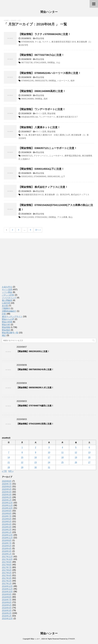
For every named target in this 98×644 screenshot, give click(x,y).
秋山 (71, 217)
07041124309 (27, 217)
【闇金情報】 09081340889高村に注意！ (42, 91)
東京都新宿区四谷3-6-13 (32, 195)
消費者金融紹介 (9, 311)
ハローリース (63, 81)
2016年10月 (7, 592)
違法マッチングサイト (12, 316)
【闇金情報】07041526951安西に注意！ (35, 424)
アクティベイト (41, 156)
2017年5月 (7, 573)
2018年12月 (7, 535)
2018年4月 (7, 548)
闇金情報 (40, 38)
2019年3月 (7, 527)
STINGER (71, 639)
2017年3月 (7, 578)
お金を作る (7, 287)
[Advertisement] (21, 265)
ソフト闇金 (7, 292)
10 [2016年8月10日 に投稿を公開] (49, 452)
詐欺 (4, 314)
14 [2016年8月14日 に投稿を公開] (9, 457)
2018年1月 (7, 554)
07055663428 (27, 42)
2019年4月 (7, 524)
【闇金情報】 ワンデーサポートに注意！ (42, 109)
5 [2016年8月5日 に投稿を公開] (76, 447)
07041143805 (40, 63)
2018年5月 (7, 546)
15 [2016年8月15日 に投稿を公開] (22, 457)
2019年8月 (7, 513)
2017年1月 (7, 584)
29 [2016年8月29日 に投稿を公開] (22, 467)
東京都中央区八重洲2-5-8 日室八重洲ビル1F (49, 135)
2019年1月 (7, 532)
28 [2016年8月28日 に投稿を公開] (9, 467)
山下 (63, 176)
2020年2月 (7, 497)
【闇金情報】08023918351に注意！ (33, 351)
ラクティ (46, 42)
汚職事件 (6, 308)
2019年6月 (7, 519)
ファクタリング (9, 298)
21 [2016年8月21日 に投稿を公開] (9, 462)
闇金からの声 (8, 319)
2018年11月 (7, 538)
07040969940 (40, 176)
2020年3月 (7, 495)
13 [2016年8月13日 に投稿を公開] (89, 452)
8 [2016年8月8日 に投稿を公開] (22, 452)
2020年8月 (7, 481)
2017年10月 (7, 559)
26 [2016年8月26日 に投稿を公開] (76, 462)
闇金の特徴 (7, 322)
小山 (58, 63)
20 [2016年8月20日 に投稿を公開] (89, 457)
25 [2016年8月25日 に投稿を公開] (62, 462)
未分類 (5, 306)
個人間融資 (7, 300)
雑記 (4, 335)
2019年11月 (7, 505)
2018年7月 (7, 543)
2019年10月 (7, 508)
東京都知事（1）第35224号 (57, 195)
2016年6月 (7, 602)
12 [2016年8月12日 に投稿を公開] (76, 452)
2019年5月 (7, 522)
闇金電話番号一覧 (10, 333)
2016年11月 (7, 589)
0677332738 (27, 63)
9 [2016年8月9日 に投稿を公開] (36, 452)
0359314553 (27, 176)
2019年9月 (7, 511)
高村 (46, 99)
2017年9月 (7, 562)
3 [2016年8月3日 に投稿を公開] (49, 447)
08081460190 (54, 176)
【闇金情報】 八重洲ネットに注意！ (39, 127)
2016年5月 (7, 605)
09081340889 (27, 99)
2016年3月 (7, 610)
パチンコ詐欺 (8, 295)
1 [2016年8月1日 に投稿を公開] (22, 447)
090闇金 (51, 63)
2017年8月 (7, 565)
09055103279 (41, 81)
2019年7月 (7, 516)
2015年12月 (7, 619)
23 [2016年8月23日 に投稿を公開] (36, 462)
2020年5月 (7, 489)
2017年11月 (7, 557)
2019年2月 (7, 530)
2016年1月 (7, 616)
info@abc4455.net (29, 117)
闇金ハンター (49, 12)
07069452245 (27, 81)
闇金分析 (6, 325)
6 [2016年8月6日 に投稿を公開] (89, 447)
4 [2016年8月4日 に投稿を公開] (62, 447)
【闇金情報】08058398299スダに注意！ (35, 388)
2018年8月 (7, 540)
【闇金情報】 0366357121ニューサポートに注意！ (48, 148)
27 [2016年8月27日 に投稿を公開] (89, 462)
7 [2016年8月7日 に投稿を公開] (9, 452)
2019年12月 (7, 503)
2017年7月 (7, 567)
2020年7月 (7, 484)
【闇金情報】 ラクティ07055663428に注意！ (45, 34)
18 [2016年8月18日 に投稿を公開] (62, 457)
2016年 (14, 20)
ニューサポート (56, 156)
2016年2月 (7, 613)
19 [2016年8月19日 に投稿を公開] (76, 457)
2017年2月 (7, 581)
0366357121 (27, 156)
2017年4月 (7, 575)
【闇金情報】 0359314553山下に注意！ (41, 169)
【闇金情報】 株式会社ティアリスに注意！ (43, 187)
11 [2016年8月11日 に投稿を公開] (62, 452)
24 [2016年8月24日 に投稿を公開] (49, 462)
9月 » (11, 471)
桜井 (73, 81)
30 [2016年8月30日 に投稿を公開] (36, 467)
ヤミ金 (38, 42)
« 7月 (4, 471)
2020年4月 (7, 492)
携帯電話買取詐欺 (73, 156)
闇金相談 (6, 330)
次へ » (38, 230)
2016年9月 (7, 594)
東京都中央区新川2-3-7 (67, 117)
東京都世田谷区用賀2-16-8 (64, 42)
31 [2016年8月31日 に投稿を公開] (49, 467)
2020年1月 (7, 500)
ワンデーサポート (47, 117)
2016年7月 (7, 600)
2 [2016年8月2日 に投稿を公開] (36, 447)
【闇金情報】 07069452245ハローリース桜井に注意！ (50, 73)
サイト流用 (41, 113)
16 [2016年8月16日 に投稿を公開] (36, 457)
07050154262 (41, 217)
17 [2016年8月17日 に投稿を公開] (49, 457)
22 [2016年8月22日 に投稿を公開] (22, 462)
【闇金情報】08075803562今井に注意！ (35, 369)
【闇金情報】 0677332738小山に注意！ (41, 55)
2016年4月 (7, 608)
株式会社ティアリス (80, 195)
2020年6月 (7, 486)
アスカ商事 (62, 217)
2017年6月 (7, 570)
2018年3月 (7, 551)
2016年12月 (7, 586)
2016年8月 (7, 597)
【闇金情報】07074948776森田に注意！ (35, 406)
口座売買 (6, 303)
